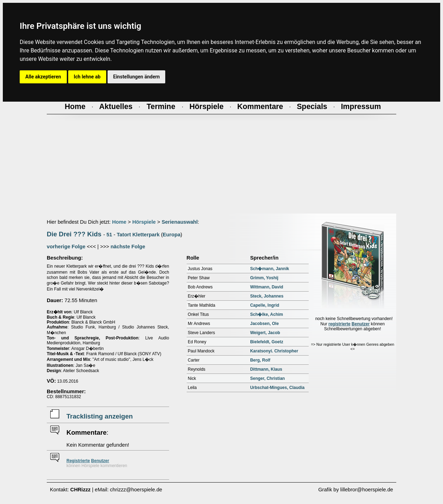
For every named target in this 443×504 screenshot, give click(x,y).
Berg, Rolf (260, 360)
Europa (172, 235)
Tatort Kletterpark (138, 235)
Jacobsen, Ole (264, 324)
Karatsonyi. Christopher (274, 351)
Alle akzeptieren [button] (43, 77)
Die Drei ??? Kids (74, 234)
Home (119, 222)
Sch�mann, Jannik (269, 269)
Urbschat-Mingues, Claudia (277, 388)
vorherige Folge (66, 247)
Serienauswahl (180, 222)
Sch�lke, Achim (267, 314)
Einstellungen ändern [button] (137, 77)
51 (109, 235)
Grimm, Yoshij (264, 278)
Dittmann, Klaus (266, 369)
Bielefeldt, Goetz (267, 342)
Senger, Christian (267, 378)
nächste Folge (128, 247)
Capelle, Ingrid (265, 305)
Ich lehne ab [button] (87, 77)
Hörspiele (144, 222)
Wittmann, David (267, 287)
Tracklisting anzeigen (100, 416)
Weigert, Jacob (265, 333)
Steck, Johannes (267, 296)
